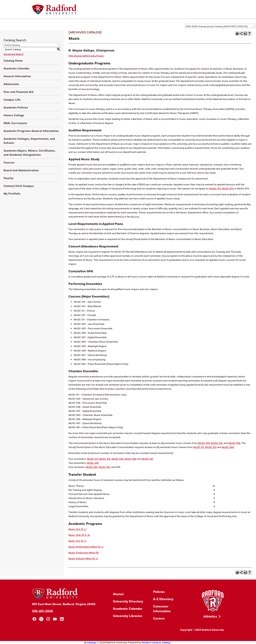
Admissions (11, 84)
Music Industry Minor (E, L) (83, 558)
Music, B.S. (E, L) (77, 541)
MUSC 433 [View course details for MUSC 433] (92, 467)
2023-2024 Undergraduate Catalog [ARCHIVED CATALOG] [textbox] (217, 26)
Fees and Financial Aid (18, 92)
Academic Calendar (17, 68)
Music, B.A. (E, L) (77, 529)
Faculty (9, 178)
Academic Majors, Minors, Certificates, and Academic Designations (30, 152)
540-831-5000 (43, 611)
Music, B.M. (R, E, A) (79, 535)
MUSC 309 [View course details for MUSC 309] (204, 443)
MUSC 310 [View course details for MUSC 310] (217, 443)
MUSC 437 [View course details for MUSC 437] (104, 467)
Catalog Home (13, 60)
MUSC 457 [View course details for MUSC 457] (148, 459)
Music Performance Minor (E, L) (86, 547)
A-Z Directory (163, 599)
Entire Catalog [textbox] (12, 45)
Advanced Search (14, 54)
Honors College (14, 115)
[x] (41, 619)
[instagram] (48, 619)
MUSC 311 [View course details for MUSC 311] (199, 447)
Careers (159, 618)
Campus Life (12, 99)
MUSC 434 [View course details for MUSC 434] (93, 463)
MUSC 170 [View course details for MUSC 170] (215, 188)
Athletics (210, 616)
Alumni (118, 594)
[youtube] (55, 619)
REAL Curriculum (15, 123)
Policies (159, 592)
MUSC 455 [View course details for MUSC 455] (130, 459)
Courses (9, 162)
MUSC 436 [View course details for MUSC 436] (234, 443)
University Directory (128, 601)
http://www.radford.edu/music (86, 56)
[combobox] (220, 26)
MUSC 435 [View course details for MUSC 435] (117, 459)
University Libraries (128, 616)
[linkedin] (62, 619)
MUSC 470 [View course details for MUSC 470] (228, 188)
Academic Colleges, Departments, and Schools (29, 140)
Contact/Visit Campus (19, 186)
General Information (17, 76)
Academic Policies (16, 107)
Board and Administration (21, 170)
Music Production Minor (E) (84, 552)
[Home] (54, 9)
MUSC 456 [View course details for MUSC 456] (228, 447)
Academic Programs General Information (31, 131)
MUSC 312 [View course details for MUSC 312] (211, 447)
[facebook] (34, 619)
